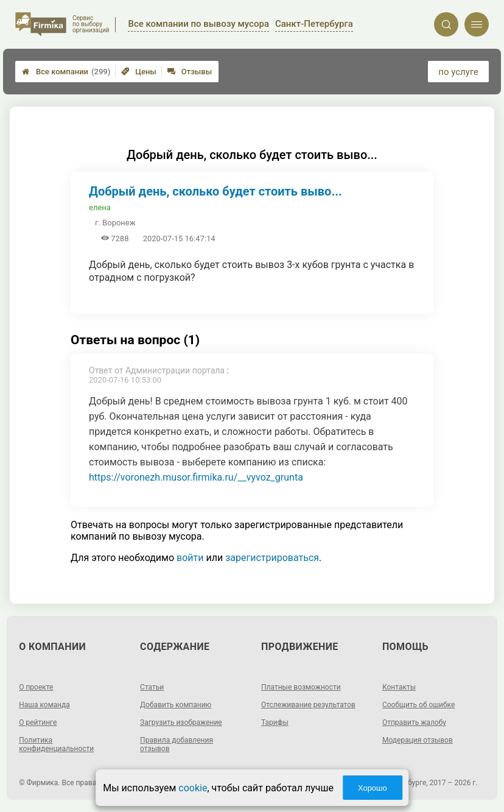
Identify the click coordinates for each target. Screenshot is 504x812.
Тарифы (275, 722)
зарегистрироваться (272, 558)
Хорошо (373, 788)
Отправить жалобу (414, 722)
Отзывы (190, 72)
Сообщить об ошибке (418, 705)
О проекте (36, 687)
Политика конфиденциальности (56, 744)
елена (100, 207)
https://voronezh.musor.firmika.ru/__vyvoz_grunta (196, 477)
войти (190, 558)
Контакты (399, 687)
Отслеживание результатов (308, 705)
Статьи (152, 687)
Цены (139, 72)
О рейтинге (38, 722)
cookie (193, 788)
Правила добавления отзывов (177, 744)
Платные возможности (301, 687)
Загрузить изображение (181, 722)
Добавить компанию (176, 705)
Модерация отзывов (418, 740)
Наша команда (44, 705)
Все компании (66, 72)
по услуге (458, 72)
